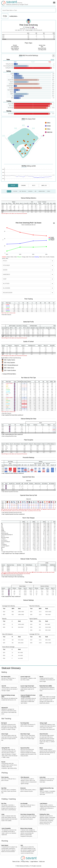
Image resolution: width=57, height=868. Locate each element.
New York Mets (30, 30)
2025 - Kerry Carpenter (9, 363)
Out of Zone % (4, 540)
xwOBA (3, 530)
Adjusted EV (5, 708)
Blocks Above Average (26, 828)
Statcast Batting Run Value (29, 419)
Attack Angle (5, 734)
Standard (23, 185)
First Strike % (4, 544)
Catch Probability (6, 828)
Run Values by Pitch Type (29, 378)
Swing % (3, 547)
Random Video (42, 45)
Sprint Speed (5, 845)
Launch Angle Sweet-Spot (27, 686)
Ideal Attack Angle (25, 734)
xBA (2, 525)
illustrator (15, 45)
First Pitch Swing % (5, 546)
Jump (3, 814)
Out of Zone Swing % (5, 542)
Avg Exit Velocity (5, 533)
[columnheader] (3, 203)
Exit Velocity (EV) (6, 677)
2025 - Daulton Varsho (10, 360)
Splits (34, 185)
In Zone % (3, 539)
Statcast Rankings (28, 600)
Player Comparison (15, 48)
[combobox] (28, 10)
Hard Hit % (3, 532)
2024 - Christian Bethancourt (11, 365)
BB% (2, 550)
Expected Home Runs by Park (29, 495)
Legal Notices (34, 862)
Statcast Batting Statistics (29, 198)
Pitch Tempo (29, 582)
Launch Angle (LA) (25, 677)
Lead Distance (43, 803)
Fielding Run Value (44, 814)
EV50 (41, 695)
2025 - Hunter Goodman (10, 370)
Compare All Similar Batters (9, 374)
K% (2, 549)
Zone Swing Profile (42, 50)
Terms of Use (16, 862)
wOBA (2, 529)
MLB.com (42, 862)
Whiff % (3, 543)
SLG (2, 526)
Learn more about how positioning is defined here (12, 575)
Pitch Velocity (5, 777)
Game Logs (44, 185)
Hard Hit (4, 686)
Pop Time (4, 803)
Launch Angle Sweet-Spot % (7, 535)
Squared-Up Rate (25, 748)
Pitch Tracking (29, 299)
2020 (19, 30)
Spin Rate (4, 788)
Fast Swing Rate (25, 723)
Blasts (41, 748)
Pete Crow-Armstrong (29, 25)
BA (2, 524)
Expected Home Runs (28, 477)
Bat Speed (4, 723)
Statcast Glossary (11, 668)
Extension (23, 788)
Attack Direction (44, 734)
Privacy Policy (25, 862)
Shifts (42, 47)
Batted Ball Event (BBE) (46, 686)
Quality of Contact (29, 341)
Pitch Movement (25, 777)
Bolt (22, 845)
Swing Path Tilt (6, 748)
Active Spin (43, 777)
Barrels (41, 677)
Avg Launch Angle (5, 537)
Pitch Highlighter (15, 47)
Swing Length (43, 723)
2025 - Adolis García (9, 368)
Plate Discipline (29, 440)
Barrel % (3, 536)
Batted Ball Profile (29, 322)
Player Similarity (15, 50)
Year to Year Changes (28, 518)
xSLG (2, 528)
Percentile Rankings (28, 457)
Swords (3, 762)
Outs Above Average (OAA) (28, 814)
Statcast (13, 185)
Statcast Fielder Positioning (28, 559)
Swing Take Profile (42, 48)
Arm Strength (24, 803)
